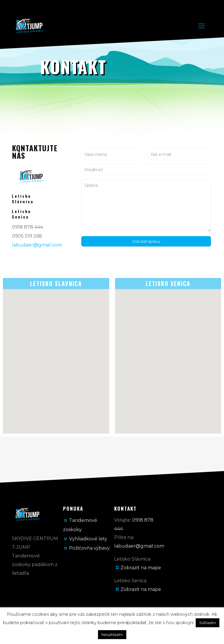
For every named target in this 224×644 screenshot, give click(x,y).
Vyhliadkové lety (88, 539)
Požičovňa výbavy (89, 548)
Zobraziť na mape (141, 568)
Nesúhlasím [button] (112, 634)
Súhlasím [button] (208, 623)
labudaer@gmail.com (37, 245)
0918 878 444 (27, 227)
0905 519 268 (27, 236)
